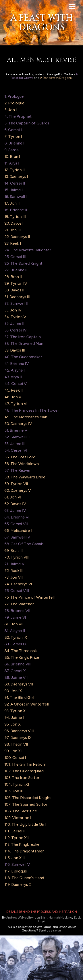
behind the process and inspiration (42, 912)
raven (57, 930)
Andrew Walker (17, 918)
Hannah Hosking (60, 918)
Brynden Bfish (38, 918)
